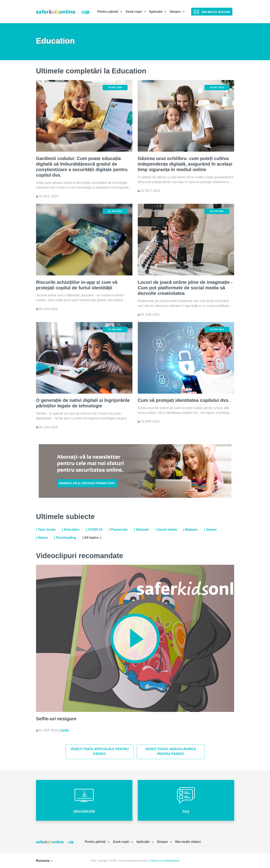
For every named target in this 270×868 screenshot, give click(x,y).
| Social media (166, 530)
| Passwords (118, 530)
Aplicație (158, 12)
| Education (71, 530)
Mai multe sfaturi (188, 842)
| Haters (42, 538)
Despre (177, 12)
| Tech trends (46, 530)
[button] (84, 800)
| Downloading (65, 538)
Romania (44, 861)
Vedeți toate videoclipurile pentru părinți (171, 751)
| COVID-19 (94, 530)
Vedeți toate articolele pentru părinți (100, 751)
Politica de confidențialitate (165, 861)
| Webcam (142, 530)
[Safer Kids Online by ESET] (63, 12)
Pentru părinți (110, 12)
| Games (210, 530)
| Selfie (64, 730)
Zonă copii (136, 12)
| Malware (190, 530)
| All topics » (92, 538)
